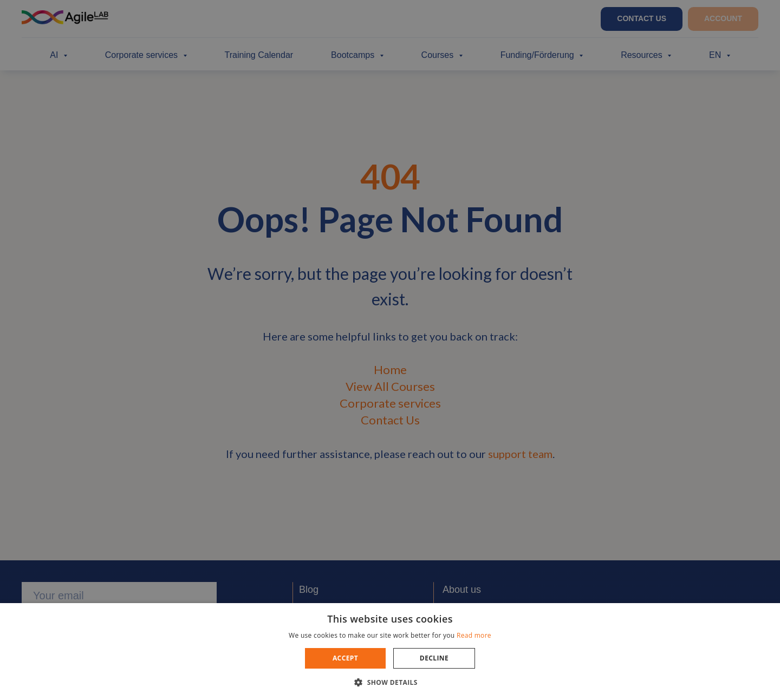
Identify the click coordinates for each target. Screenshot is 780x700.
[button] (390, 682)
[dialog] (390, 350)
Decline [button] (434, 658)
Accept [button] (345, 658)
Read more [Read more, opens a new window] (474, 635)
